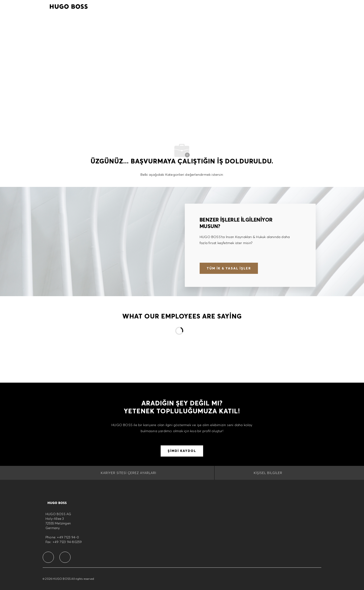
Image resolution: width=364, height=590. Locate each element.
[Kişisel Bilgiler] (268, 473)
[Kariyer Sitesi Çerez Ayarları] (128, 473)
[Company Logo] (69, 6)
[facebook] (48, 557)
